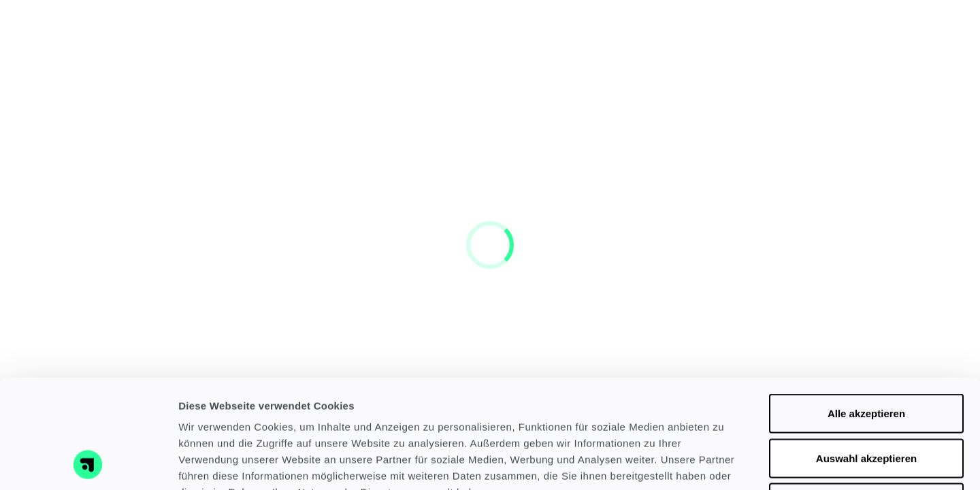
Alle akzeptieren (866, 311)
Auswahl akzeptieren (866, 356)
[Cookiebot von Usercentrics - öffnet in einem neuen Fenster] (88, 463)
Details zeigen (724, 463)
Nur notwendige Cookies (866, 401)
